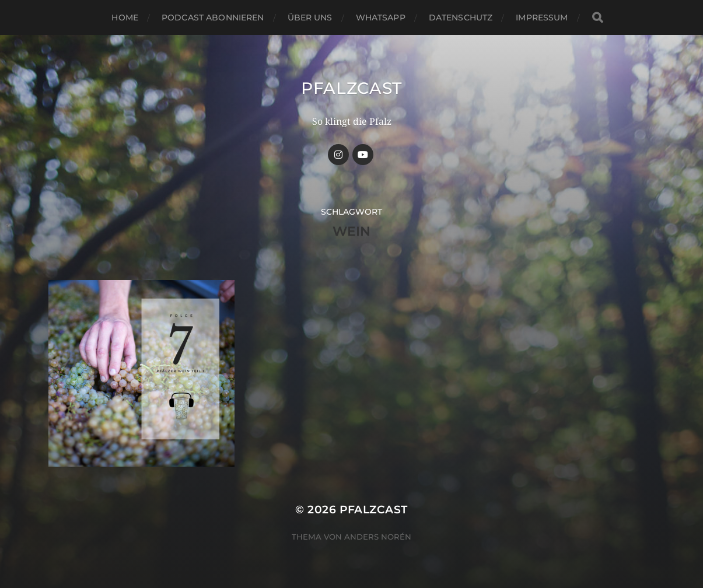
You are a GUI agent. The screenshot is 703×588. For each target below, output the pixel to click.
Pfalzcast (351, 88)
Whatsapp (381, 17)
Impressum (542, 17)
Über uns (310, 17)
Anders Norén (378, 537)
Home (125, 17)
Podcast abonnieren (213, 17)
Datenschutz (461, 17)
